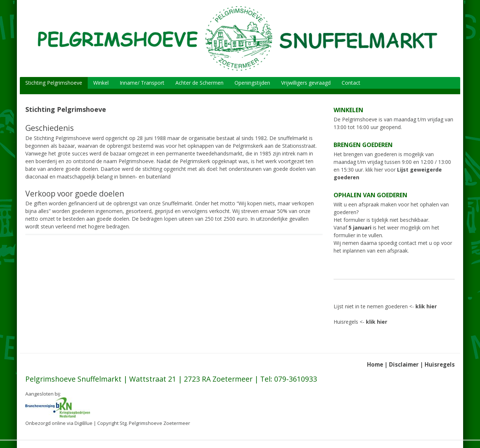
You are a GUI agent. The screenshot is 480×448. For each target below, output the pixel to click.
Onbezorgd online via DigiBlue (59, 423)
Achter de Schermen (199, 83)
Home (375, 364)
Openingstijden (252, 83)
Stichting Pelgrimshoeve (54, 83)
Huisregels (440, 364)
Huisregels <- (360, 322)
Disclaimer (404, 364)
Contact (351, 83)
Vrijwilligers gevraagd (306, 83)
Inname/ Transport (142, 83)
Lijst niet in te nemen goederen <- (385, 306)
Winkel (101, 83)
